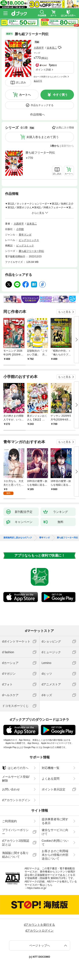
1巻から (55, 146)
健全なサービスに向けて (55, 832)
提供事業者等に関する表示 (55, 821)
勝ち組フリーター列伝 (40, 153)
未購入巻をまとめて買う (43, 137)
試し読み (21, 82)
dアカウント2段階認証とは (16, 843)
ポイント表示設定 (54, 789)
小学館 (20, 229)
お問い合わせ (11, 789)
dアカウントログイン (16, 800)
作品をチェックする (42, 105)
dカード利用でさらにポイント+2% (50, 77)
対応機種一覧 (51, 768)
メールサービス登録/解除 (16, 779)
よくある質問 (51, 779)
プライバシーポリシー (15, 832)
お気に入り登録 (65, 128)
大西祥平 (39, 48)
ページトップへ (40, 945)
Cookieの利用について (55, 843)
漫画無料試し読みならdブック (18, 538)
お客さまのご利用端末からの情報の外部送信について (55, 855)
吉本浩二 (52, 48)
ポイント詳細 (43, 70)
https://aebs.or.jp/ (37, 888)
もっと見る (64, 312)
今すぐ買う (60, 95)
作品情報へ (37, 114)
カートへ (25, 95)
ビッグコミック (25, 246)
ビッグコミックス (29, 240)
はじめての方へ (15, 768)
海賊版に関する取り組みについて (15, 855)
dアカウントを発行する (40, 925)
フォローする (60, 48)
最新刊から (68, 146)
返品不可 (38, 81)
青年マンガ (25, 235)
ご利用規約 (9, 821)
